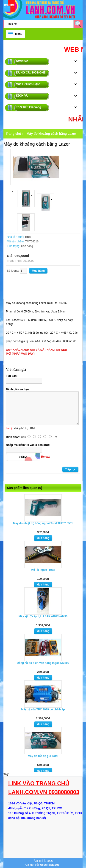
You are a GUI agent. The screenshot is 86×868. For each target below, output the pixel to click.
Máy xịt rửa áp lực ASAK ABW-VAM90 (43, 616)
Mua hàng (43, 538)
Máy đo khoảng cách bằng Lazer (51, 134)
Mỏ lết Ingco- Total (43, 570)
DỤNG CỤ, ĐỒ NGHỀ (31, 72)
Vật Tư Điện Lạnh (28, 84)
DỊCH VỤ (22, 96)
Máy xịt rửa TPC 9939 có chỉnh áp (43, 709)
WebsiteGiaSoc (49, 865)
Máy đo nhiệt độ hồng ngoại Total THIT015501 (43, 523)
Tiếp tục (70, 469)
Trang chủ (13, 134)
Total (28, 237)
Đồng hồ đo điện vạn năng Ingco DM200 (43, 663)
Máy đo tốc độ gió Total (43, 756)
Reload (46, 457)
